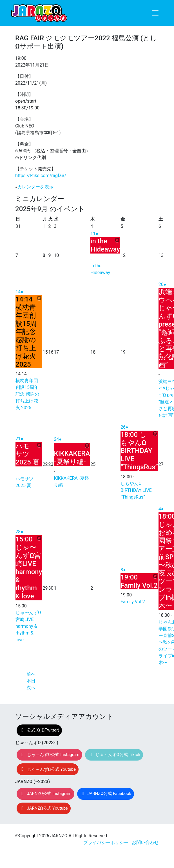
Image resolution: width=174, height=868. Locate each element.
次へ (31, 688)
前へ (31, 674)
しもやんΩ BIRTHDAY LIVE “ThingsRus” (136, 490)
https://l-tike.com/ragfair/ (41, 176)
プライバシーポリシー (106, 842)
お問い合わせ (145, 842)
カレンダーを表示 (35, 187)
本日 (31, 681)
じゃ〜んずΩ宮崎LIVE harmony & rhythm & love (28, 626)
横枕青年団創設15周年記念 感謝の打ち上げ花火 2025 (27, 394)
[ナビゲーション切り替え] (155, 13)
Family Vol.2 (133, 602)
